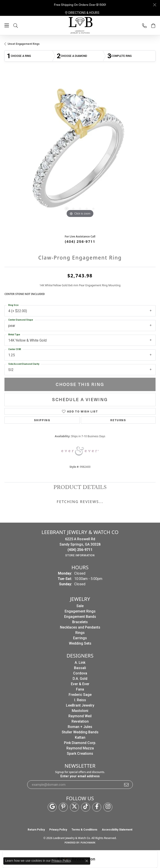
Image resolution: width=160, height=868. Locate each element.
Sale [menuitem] (80, 606)
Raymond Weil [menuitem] (80, 716)
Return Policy (36, 830)
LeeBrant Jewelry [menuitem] (80, 705)
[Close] (155, 5)
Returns (118, 420)
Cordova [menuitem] (80, 673)
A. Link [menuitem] (80, 663)
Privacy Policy (58, 830)
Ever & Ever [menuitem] (80, 684)
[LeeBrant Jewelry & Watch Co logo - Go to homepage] (80, 26)
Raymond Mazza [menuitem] (80, 748)
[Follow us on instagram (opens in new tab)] (108, 807)
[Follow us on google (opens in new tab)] (52, 807)
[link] (82, 13)
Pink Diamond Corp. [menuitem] (80, 743)
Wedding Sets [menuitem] (80, 643)
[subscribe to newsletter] (127, 785)
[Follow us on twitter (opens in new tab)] (74, 807)
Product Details (80, 488)
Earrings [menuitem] (80, 638)
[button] (20, 26)
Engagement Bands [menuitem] (80, 617)
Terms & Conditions (84, 830)
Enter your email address (80, 776)
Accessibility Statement (117, 830)
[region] (80, 152)
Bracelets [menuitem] (80, 622)
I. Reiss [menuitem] (80, 700)
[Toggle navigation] (7, 25)
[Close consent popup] (87, 861)
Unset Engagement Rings (24, 44)
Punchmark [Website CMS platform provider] (88, 843)
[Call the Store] (80, 550)
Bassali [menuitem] (80, 668)
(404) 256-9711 (80, 241)
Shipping (42, 420)
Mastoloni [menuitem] (80, 711)
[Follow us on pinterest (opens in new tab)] (63, 807)
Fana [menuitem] (80, 689)
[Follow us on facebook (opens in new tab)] (97, 807)
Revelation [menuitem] (80, 721)
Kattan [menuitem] (80, 737)
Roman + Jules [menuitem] (80, 727)
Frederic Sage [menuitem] (80, 695)
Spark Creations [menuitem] (80, 754)
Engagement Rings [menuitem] (80, 611)
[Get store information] (80, 555)
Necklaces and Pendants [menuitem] (80, 627)
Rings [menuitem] (80, 633)
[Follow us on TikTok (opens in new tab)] (86, 807)
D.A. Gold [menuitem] (80, 679)
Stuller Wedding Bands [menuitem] (80, 732)
